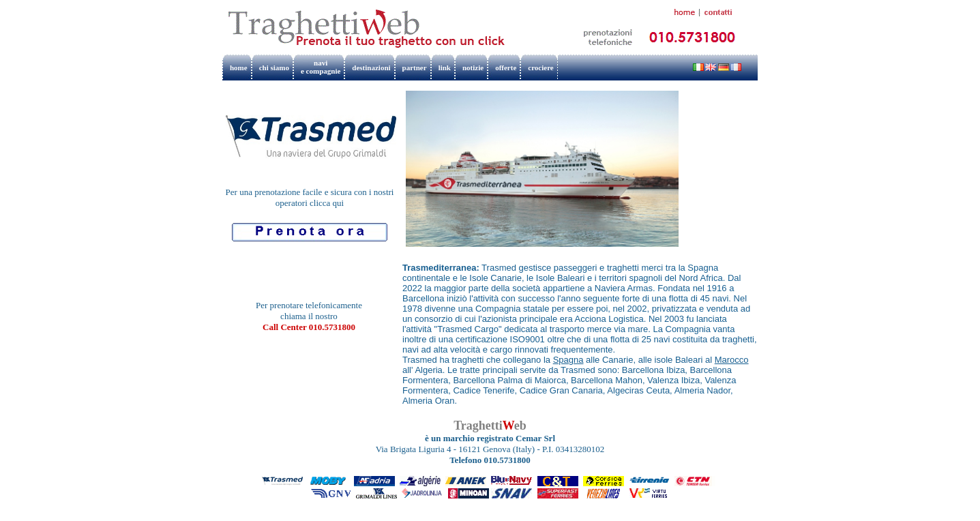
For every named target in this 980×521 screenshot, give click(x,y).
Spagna (568, 360)
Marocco (732, 360)
